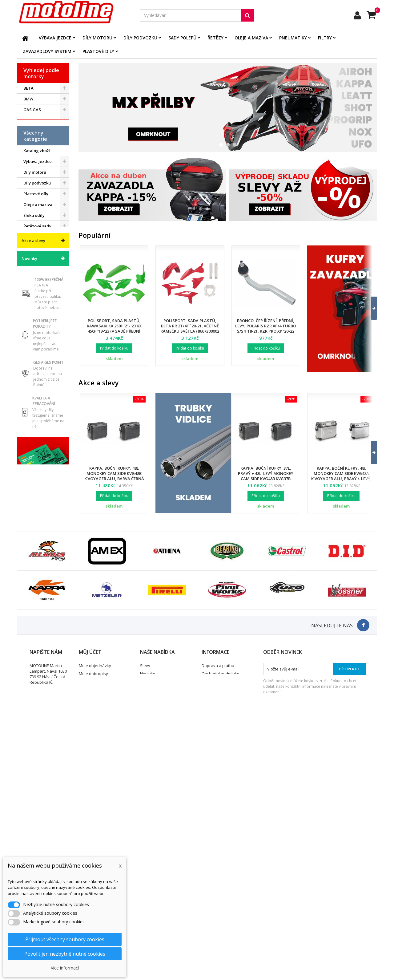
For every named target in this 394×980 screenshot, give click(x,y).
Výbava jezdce (55, 38)
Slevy (145, 899)
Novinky (29, 490)
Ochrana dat (213, 915)
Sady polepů (182, 38)
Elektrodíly (34, 287)
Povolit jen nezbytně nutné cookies (65, 954)
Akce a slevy (33, 472)
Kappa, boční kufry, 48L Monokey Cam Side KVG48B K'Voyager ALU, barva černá (114, 473)
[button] (370, 308)
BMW (28, 99)
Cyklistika (33, 426)
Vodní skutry (36, 415)
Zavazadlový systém (47, 51)
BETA (28, 88)
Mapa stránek (153, 923)
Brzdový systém (39, 319)
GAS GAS (32, 110)
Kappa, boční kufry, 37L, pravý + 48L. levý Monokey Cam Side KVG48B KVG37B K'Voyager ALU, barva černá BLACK (266, 479)
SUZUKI (31, 164)
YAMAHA (32, 174)
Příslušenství (36, 404)
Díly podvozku (140, 38)
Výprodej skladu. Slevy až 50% (40, 450)
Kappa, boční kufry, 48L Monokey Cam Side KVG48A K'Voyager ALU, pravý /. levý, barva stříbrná (341, 476)
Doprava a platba (218, 899)
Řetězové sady (37, 298)
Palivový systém (39, 341)
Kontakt (209, 923)
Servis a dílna (37, 378)
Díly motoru (97, 38)
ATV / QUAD (35, 185)
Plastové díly (98, 51)
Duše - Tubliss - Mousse (38, 391)
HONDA (31, 120)
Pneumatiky (293, 38)
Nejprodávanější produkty (164, 915)
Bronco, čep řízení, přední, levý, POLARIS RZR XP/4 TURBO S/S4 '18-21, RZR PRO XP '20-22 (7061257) (266, 328)
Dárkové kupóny (39, 437)
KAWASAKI (34, 142)
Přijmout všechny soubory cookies (65, 939)
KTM (28, 153)
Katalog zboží (37, 222)
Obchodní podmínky (220, 907)
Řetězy (215, 38)
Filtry (325, 38)
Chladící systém (39, 330)
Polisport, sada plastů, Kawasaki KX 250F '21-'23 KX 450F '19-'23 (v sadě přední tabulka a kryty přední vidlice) (114, 331)
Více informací (65, 968)
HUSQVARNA (36, 131)
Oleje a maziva (251, 38)
